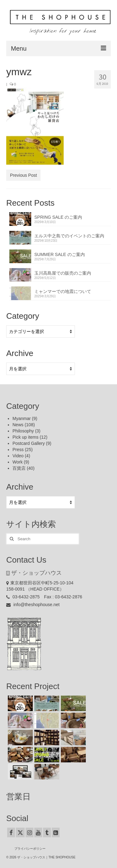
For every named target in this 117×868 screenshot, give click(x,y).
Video (18, 456)
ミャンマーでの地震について (63, 291)
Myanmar (22, 418)
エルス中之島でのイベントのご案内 (69, 236)
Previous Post (23, 175)
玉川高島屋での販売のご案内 (63, 273)
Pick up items (25, 437)
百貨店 (19, 468)
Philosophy (23, 431)
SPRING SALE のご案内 (58, 217)
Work (17, 462)
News (18, 425)
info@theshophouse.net (33, 605)
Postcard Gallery (29, 443)
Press (18, 450)
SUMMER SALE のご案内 (60, 254)
